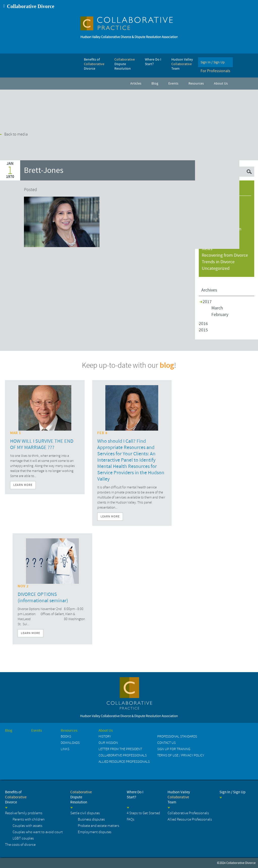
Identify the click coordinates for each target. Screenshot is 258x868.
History (105, 736)
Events (37, 731)
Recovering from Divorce (225, 255)
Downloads (70, 743)
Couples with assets (27, 826)
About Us (106, 731)
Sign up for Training (174, 749)
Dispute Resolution (81, 797)
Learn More (23, 485)
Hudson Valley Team (179, 797)
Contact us (166, 743)
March (217, 308)
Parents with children (29, 819)
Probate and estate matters (99, 826)
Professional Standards (177, 736)
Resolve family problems (24, 813)
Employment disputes (95, 832)
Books (66, 736)
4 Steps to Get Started (143, 813)
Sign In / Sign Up (232, 792)
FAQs (131, 819)
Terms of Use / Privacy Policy (181, 755)
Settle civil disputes (85, 813)
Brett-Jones (44, 170)
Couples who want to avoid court (38, 832)
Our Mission (108, 743)
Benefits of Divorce (16, 797)
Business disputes (91, 819)
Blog (9, 731)
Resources (69, 731)
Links (65, 749)
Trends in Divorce (218, 262)
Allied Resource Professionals (124, 762)
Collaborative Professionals (123, 755)
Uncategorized (216, 268)
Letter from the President (120, 749)
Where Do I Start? (135, 795)
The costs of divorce (20, 845)
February (220, 315)
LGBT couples (23, 838)
